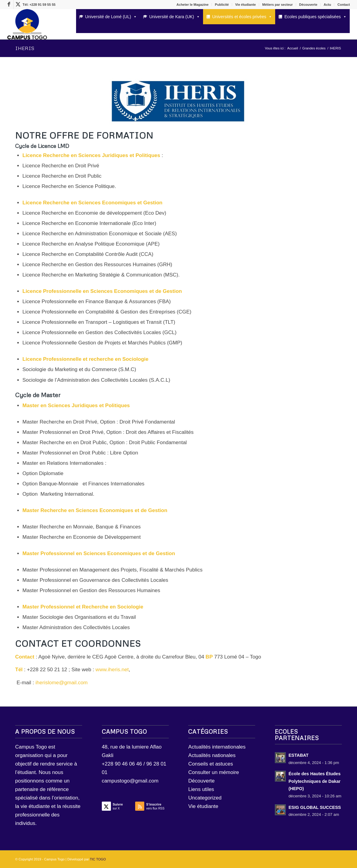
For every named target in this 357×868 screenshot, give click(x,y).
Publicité (222, 5)
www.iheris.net (112, 670)
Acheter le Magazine (192, 5)
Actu (327, 5)
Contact (344, 5)
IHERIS (25, 48)
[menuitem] (193, 5)
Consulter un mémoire (214, 772)
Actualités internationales (217, 747)
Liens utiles (201, 789)
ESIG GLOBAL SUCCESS (315, 807)
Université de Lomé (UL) (111, 17)
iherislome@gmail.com (62, 683)
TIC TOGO (98, 859)
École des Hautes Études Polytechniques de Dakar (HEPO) (315, 781)
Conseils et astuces (210, 764)
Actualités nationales (212, 755)
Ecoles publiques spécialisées (315, 17)
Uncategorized (205, 798)
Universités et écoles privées (242, 17)
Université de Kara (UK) (175, 17)
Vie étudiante (245, 5)
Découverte (308, 5)
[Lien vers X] (18, 5)
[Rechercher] (78, 28)
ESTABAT (299, 755)
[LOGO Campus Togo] (27, 24)
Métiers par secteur (277, 5)
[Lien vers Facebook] (9, 5)
